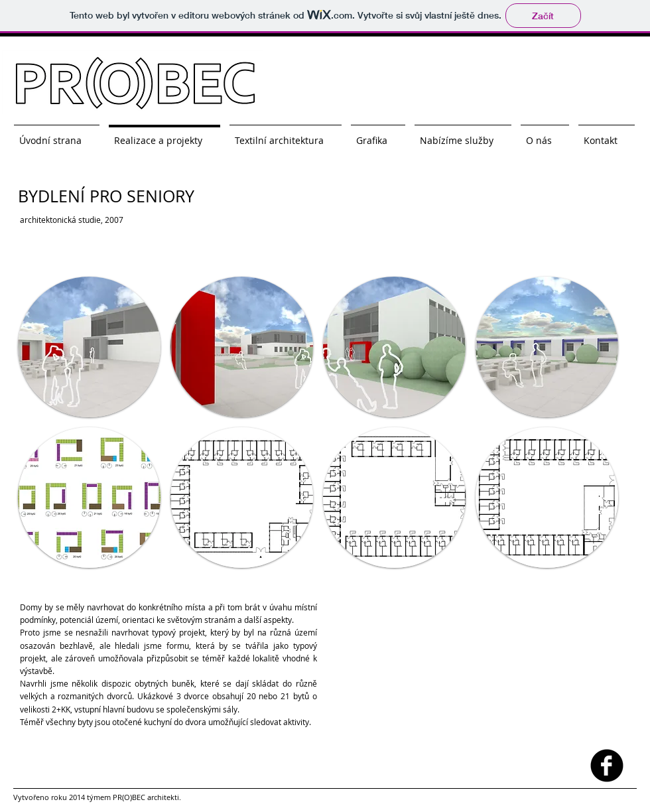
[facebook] (607, 766)
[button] (89, 347)
